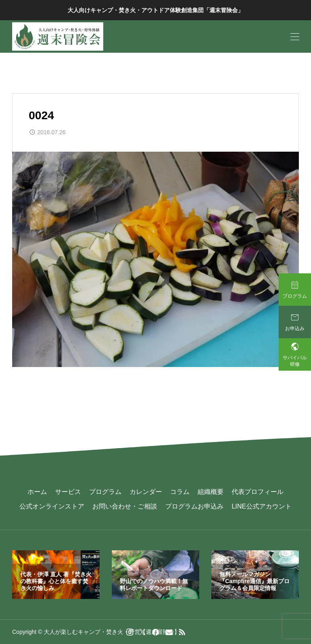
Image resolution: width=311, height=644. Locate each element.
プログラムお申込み (194, 506)
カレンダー (146, 492)
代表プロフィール (258, 492)
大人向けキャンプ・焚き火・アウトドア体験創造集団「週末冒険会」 (155, 10)
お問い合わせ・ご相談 (125, 506)
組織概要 (211, 492)
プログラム (105, 492)
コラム (180, 492)
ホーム (37, 492)
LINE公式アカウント (262, 506)
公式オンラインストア (52, 506)
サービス (68, 492)
